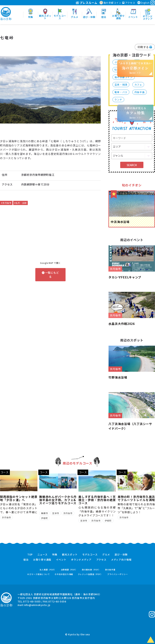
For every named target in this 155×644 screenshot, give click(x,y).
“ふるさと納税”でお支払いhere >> (135, 68)
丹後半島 (140, 92)
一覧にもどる (50, 275)
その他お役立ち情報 (64, 574)
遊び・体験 (121, 555)
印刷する (145, 47)
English (143, 3)
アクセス (129, 3)
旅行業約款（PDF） (91, 570)
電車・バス (121, 92)
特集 (55, 555)
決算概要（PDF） (69, 570)
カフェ (138, 84)
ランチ (118, 99)
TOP (30, 555)
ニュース (43, 555)
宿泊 (26, 560)
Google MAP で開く (50, 263)
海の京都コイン (110, 3)
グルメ (106, 555)
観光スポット (70, 555)
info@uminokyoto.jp (37, 605)
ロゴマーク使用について (39, 574)
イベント (61, 560)
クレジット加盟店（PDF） (90, 574)
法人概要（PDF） (48, 570)
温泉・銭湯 (121, 84)
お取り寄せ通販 (42, 560)
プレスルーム (87, 3)
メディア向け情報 (121, 560)
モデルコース (90, 555)
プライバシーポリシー (118, 574)
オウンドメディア (81, 560)
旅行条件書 (110, 570)
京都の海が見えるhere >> (135, 113)
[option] (50, 90)
